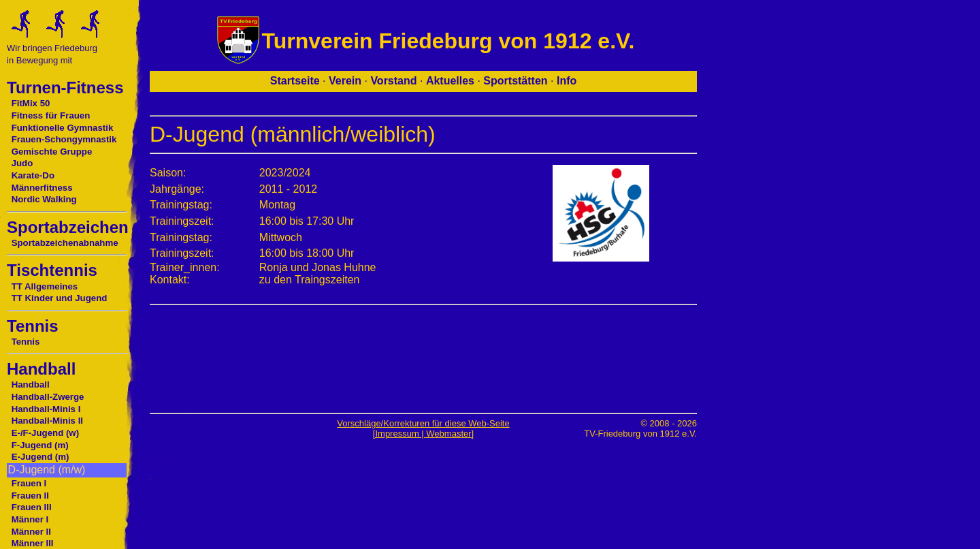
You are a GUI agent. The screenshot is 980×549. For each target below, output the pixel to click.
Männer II (31, 532)
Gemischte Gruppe (52, 152)
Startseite (295, 81)
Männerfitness (42, 188)
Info (567, 81)
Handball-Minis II (47, 421)
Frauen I (29, 483)
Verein (345, 81)
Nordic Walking (44, 199)
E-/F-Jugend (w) (45, 433)
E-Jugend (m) (40, 457)
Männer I (30, 519)
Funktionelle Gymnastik (63, 128)
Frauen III (32, 507)
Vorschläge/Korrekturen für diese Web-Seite (423, 423)
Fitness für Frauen (51, 115)
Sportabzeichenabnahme (65, 243)
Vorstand (393, 81)
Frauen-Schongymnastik (64, 139)
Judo (22, 163)
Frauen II (30, 496)
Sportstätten (515, 81)
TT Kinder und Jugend (60, 298)
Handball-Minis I (46, 409)
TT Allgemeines (45, 286)
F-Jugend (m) (40, 445)
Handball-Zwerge (48, 397)
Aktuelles (450, 81)
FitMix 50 (31, 103)
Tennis (26, 342)
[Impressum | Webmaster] (423, 434)
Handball (31, 385)
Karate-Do (33, 175)
